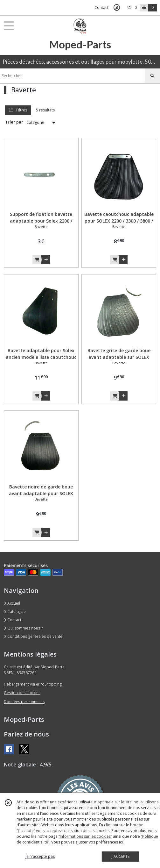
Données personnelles (24, 702)
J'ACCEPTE (121, 856)
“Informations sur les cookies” (85, 836)
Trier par (14, 122)
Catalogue (15, 612)
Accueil (12, 603)
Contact (101, 7)
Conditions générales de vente (33, 636)
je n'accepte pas (40, 856)
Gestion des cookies (22, 693)
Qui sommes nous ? (23, 628)
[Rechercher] (152, 76)
